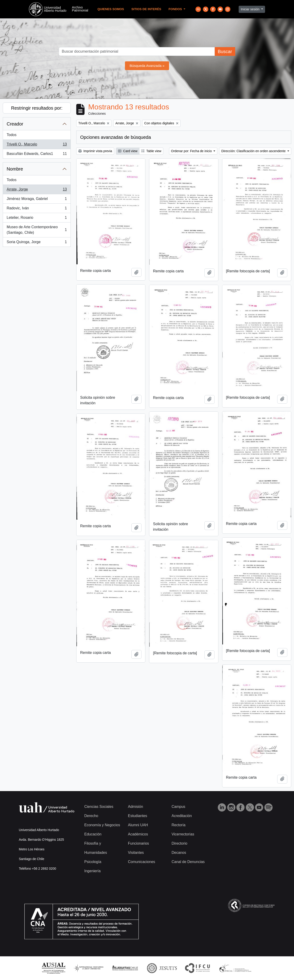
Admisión (136, 807)
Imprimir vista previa (95, 151)
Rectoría (178, 825)
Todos (12, 135)
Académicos (138, 834)
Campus (178, 807)
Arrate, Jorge (37, 190)
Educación (93, 834)
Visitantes (136, 853)
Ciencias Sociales (99, 807)
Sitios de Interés (146, 9)
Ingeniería (92, 871)
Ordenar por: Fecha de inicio (192, 151)
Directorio (179, 843)
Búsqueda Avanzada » (147, 66)
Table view (151, 151)
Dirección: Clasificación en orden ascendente (254, 151)
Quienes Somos (111, 9)
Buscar (225, 51)
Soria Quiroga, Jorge (37, 243)
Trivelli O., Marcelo (37, 145)
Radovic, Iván (37, 209)
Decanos (179, 853)
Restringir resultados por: (37, 108)
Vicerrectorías (183, 834)
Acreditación (182, 816)
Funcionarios (139, 843)
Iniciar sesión (251, 9)
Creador (15, 124)
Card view (128, 151)
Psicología (93, 862)
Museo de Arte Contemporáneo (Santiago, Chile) (37, 230)
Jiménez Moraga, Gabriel (37, 200)
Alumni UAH (138, 825)
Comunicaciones (141, 862)
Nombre (15, 169)
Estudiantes (138, 816)
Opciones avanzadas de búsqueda (116, 137)
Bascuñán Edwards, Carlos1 (37, 155)
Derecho (91, 816)
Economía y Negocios (102, 825)
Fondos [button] (176, 9)
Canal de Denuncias (188, 862)
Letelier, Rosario (37, 219)
